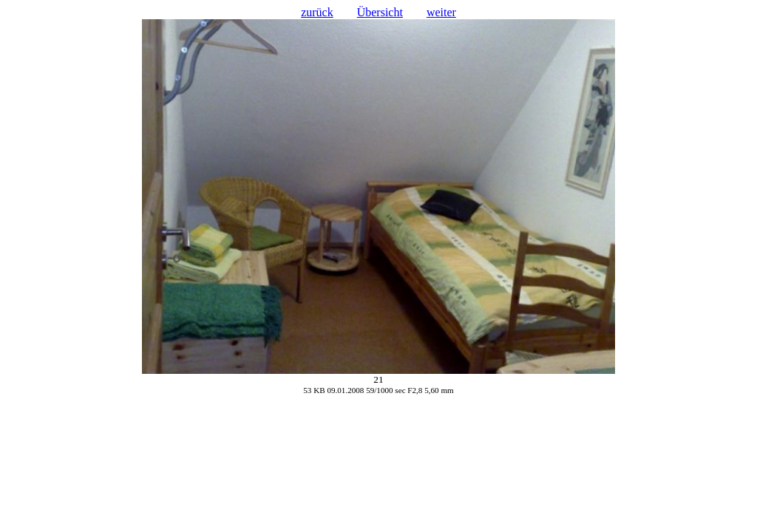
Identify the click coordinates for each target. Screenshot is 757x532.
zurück (317, 12)
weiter (441, 12)
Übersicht (380, 12)
